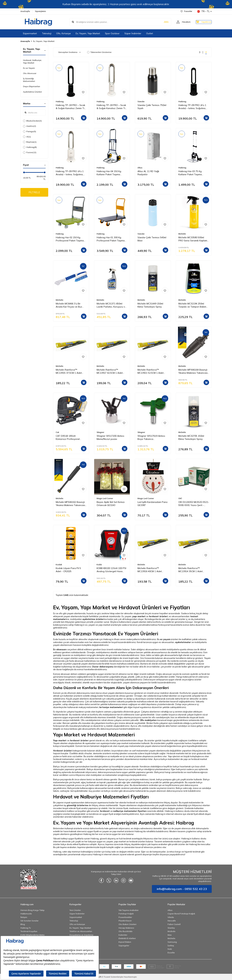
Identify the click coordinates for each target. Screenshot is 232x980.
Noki (170, 949)
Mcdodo (172, 931)
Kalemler (123, 935)
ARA (161, 22)
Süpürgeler (124, 946)
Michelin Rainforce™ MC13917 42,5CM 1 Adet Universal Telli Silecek (110, 371)
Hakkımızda (26, 914)
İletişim (24, 917)
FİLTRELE (34, 193)
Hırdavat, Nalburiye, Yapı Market (32, 61)
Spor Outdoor (112, 33)
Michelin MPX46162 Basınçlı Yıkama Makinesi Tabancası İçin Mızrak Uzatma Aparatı (70, 504)
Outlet (150, 33)
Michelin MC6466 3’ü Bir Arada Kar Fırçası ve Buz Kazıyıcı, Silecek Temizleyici (70, 305)
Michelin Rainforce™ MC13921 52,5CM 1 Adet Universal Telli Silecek (150, 371)
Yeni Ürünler (75, 910)
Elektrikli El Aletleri (127, 938)
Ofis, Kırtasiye (64, 33)
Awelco (30, 126)
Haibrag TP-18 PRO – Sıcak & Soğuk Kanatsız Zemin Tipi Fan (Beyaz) (112, 107)
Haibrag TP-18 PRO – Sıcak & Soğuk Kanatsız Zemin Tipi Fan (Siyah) (71, 107)
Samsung (172, 942)
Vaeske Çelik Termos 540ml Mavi (152, 239)
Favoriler (186, 11)
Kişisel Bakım (125, 942)
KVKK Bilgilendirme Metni (32, 935)
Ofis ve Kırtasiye (77, 924)
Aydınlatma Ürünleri (32, 92)
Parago (30, 131)
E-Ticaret (106, 977)
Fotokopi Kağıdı (126, 914)
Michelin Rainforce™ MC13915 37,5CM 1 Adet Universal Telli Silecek (69, 371)
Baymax (30, 142)
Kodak (59, 565)
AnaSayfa (25, 11)
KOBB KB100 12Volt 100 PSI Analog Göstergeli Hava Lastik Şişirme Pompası (111, 570)
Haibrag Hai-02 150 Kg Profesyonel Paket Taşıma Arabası (70, 239)
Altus (140, 168)
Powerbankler (125, 917)
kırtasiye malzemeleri (111, 707)
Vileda (171, 917)
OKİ (180, 498)
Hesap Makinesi (126, 928)
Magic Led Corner (105, 498)
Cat (57, 432)
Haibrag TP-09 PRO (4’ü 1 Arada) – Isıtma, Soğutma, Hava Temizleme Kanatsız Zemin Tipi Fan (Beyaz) (70, 173)
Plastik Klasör (125, 921)
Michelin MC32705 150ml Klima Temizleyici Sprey (191, 437)
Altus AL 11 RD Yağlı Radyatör (148, 173)
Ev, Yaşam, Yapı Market (88, 33)
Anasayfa (25, 41)
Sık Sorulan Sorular (29, 921)
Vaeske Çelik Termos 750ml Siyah (152, 107)
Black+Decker (32, 121)
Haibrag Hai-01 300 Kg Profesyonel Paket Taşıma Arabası (111, 239)
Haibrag (30, 147)
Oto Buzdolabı (125, 931)
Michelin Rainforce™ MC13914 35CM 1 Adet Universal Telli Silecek (190, 570)
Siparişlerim (40, 11)
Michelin (182, 234)
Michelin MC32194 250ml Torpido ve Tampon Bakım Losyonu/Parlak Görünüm (192, 305)
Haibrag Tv (26, 928)
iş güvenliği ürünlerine (76, 805)
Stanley (171, 928)
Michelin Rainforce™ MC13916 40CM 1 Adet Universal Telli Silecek (150, 570)
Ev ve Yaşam (29, 68)
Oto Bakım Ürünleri (127, 924)
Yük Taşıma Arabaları (129, 910)
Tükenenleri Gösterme (99, 52)
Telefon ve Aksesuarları (81, 931)
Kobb (99, 565)
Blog (23, 924)
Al (27, 137)
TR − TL (204, 11)
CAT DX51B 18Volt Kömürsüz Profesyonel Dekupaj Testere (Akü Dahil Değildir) (70, 438)
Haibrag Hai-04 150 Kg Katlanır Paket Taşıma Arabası (109, 173)
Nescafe (172, 921)
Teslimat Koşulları (29, 931)
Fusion (30, 152)
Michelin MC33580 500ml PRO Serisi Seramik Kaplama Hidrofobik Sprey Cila (193, 239)
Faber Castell (174, 924)
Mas (170, 935)
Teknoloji (47, 33)
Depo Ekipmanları (32, 86)
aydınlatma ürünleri (93, 619)
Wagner (100, 432)
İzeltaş (171, 946)
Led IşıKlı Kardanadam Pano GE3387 (153, 504)
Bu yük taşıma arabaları (65, 847)
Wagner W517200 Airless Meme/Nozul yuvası (110, 437)
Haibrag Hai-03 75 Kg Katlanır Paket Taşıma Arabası (190, 173)
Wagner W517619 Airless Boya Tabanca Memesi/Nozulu (151, 438)
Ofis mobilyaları (148, 720)
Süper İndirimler (133, 33)
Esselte (171, 953)
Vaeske (141, 101)
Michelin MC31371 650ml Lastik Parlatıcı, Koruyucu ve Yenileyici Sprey (111, 305)
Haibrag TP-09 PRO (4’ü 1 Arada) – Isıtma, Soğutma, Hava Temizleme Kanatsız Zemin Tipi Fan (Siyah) (192, 107)
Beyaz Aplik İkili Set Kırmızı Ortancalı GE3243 (111, 504)
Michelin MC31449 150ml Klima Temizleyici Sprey (150, 305)
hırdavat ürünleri (159, 616)
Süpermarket (30, 33)
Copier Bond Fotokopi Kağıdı (181, 914)
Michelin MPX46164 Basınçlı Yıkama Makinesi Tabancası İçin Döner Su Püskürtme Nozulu (193, 371)
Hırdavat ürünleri (63, 751)
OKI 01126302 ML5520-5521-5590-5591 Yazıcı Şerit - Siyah (194, 504)
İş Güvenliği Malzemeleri (29, 80)
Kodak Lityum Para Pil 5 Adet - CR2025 (68, 570)
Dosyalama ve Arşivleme (81, 935)
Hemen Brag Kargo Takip (32, 910)
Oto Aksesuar (30, 73)
